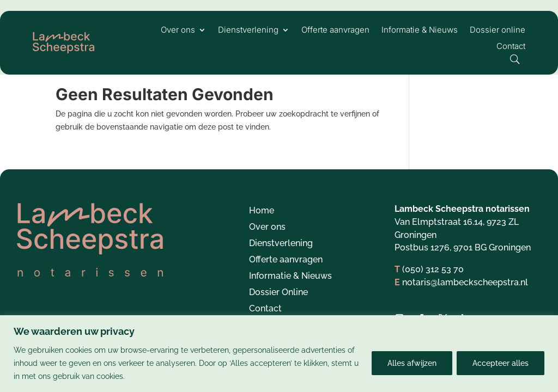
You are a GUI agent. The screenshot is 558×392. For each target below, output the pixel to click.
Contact (511, 47)
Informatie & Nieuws (420, 30)
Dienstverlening (248, 30)
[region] (279, 354)
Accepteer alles (501, 363)
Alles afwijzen (412, 363)
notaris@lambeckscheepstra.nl (465, 294)
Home (262, 223)
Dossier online (498, 30)
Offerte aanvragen (335, 30)
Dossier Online (278, 305)
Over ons (178, 30)
